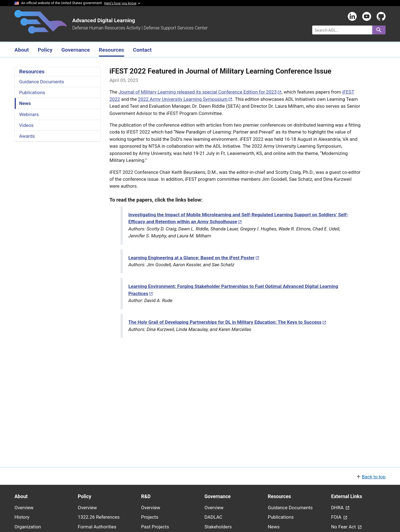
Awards (27, 136)
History (22, 517)
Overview (24, 508)
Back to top (374, 477)
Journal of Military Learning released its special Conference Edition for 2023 (198, 92)
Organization (28, 527)
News (25, 103)
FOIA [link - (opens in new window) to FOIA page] (337, 517)
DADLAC (213, 517)
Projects (150, 517)
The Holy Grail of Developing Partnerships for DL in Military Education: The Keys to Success (225, 322)
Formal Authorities (97, 527)
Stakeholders (218, 527)
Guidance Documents (42, 82)
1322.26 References (99, 517)
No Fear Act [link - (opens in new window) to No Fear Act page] (344, 527)
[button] (200, 476)
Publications (32, 92)
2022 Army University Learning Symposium (183, 99)
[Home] (41, 30)
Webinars (29, 114)
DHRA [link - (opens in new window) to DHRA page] (338, 508)
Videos (26, 125)
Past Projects (155, 527)
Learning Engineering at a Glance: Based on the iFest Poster (192, 258)
